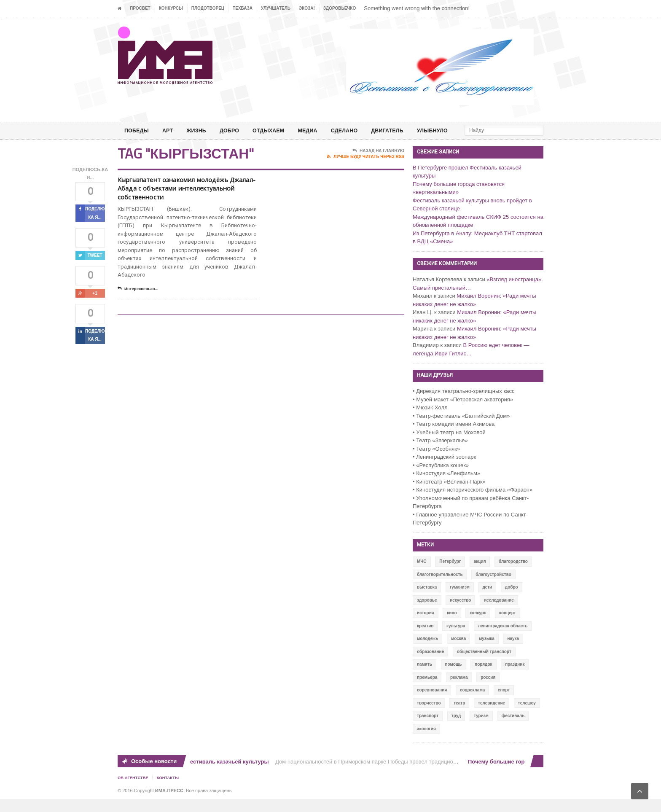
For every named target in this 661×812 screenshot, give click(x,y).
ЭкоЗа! (307, 8)
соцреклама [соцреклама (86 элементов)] (472, 703)
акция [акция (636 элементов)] (480, 575)
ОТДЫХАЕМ (278, 130)
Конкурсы (171, 8)
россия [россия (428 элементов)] (488, 691)
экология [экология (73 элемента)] (426, 742)
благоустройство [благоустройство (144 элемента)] (493, 588)
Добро (236, 130)
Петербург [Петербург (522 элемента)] (450, 575)
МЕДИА (320, 130)
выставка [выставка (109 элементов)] (427, 601)
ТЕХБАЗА (243, 8)
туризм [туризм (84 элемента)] (481, 729)
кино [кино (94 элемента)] (452, 626)
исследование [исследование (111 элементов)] (499, 614)
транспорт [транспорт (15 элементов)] (428, 729)
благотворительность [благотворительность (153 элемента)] (440, 588)
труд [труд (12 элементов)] (456, 729)
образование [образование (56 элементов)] (430, 665)
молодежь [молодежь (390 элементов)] (427, 652)
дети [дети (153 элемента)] (487, 601)
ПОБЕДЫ (138, 130)
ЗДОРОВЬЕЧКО (340, 8)
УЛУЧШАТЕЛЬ (276, 8)
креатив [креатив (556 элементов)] (425, 639)
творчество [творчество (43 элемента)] (429, 717)
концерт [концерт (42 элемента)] (508, 626)
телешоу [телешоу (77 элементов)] (527, 717)
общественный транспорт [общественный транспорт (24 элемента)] (484, 665)
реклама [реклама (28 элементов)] (459, 691)
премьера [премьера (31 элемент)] (427, 691)
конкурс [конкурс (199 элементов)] (478, 626)
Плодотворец (208, 8)
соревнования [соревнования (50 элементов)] (432, 703)
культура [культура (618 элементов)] (456, 639)
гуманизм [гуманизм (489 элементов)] (460, 601)
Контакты (171, 791)
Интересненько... (141, 317)
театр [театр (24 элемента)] (459, 717)
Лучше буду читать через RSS (366, 170)
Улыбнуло (453, 130)
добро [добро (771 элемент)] (512, 601)
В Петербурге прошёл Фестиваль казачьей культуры (200, 775)
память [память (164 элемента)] (425, 678)
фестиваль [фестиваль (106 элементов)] (513, 729)
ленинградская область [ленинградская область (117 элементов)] (503, 639)
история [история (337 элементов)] (426, 626)
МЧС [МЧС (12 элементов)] (422, 575)
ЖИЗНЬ (201, 130)
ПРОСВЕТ (140, 8)
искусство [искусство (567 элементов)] (460, 614)
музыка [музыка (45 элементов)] (487, 652)
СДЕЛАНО (359, 130)
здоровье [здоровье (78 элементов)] (427, 614)
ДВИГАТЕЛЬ (405, 130)
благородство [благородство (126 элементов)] (513, 575)
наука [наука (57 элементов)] (513, 652)
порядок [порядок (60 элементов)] (483, 678)
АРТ (171, 130)
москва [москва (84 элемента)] (458, 652)
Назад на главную (378, 164)
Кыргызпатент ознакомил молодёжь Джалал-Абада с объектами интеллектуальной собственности (181, 208)
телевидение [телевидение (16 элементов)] (492, 717)
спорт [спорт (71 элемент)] (504, 703)
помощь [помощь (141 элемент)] (454, 678)
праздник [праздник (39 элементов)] (515, 678)
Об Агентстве (134, 791)
